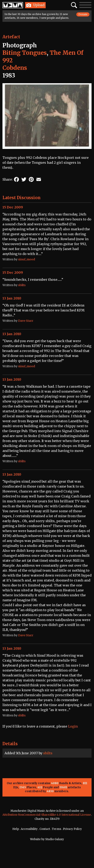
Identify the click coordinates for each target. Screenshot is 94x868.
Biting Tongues (25, 53)
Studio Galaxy (55, 839)
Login (73, 726)
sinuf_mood (27, 259)
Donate (83, 14)
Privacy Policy (72, 829)
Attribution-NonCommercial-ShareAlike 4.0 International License (47, 815)
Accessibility (29, 829)
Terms (56, 829)
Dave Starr (26, 321)
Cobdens (15, 68)
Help (16, 829)
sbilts (48, 753)
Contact (45, 829)
